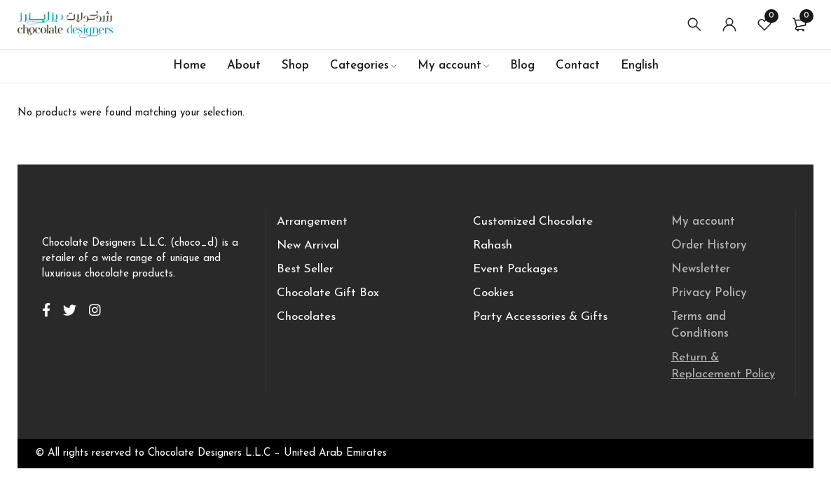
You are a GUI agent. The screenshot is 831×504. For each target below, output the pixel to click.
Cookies (493, 293)
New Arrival (308, 245)
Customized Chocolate (533, 222)
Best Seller (305, 269)
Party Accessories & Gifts (540, 317)
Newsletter (701, 269)
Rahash (493, 245)
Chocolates (306, 317)
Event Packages (515, 269)
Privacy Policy (709, 293)
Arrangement (312, 222)
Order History (709, 245)
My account (703, 222)
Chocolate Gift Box (328, 293)
